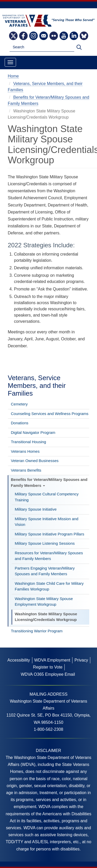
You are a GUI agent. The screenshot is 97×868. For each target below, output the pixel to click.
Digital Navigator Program (33, 432)
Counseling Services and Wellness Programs (50, 414)
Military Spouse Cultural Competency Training (47, 497)
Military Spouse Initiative (36, 509)
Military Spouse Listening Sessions (45, 543)
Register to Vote (48, 667)
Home (13, 76)
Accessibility (19, 660)
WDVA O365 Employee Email (48, 674)
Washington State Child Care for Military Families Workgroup (49, 586)
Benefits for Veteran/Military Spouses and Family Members (49, 482)
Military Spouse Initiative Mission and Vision (47, 522)
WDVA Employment (52, 660)
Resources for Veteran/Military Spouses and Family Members (49, 556)
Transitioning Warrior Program (37, 631)
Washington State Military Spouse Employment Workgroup (44, 602)
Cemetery (19, 404)
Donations (20, 423)
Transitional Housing (28, 442)
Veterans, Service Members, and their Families (37, 386)
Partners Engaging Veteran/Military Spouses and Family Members (45, 571)
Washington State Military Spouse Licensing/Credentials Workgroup (46, 617)
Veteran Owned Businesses (35, 461)
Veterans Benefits (26, 470)
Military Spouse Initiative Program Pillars (49, 534)
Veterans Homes (25, 451)
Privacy (81, 660)
